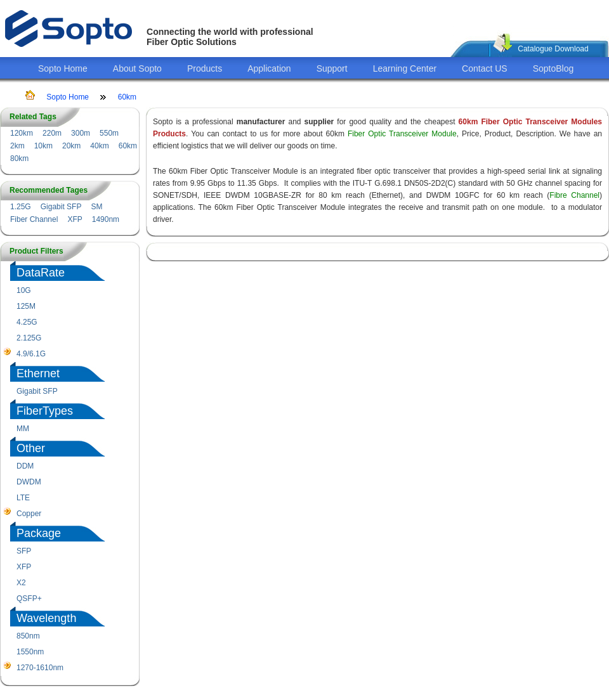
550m (109, 133)
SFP (24, 551)
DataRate (41, 273)
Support (332, 68)
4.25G (27, 322)
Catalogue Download (553, 49)
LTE (23, 498)
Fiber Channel (34, 219)
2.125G (29, 338)
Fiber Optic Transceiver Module (402, 134)
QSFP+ (29, 599)
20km (71, 146)
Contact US (485, 68)
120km (22, 133)
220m (52, 133)
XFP (75, 219)
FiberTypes (45, 411)
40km (99, 146)
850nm (28, 636)
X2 (21, 583)
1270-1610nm (40, 668)
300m (81, 133)
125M (26, 306)
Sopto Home (63, 68)
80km (19, 159)
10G (24, 290)
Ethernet (38, 373)
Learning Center (405, 68)
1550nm (30, 652)
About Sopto (137, 68)
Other (31, 448)
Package (39, 533)
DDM (25, 466)
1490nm (106, 219)
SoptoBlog (553, 68)
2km (17, 146)
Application (269, 68)
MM (23, 429)
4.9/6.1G (31, 354)
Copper (29, 514)
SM (96, 207)
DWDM (29, 482)
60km (127, 97)
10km (43, 146)
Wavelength (46, 618)
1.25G (21, 207)
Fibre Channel (574, 195)
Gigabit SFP (61, 207)
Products (205, 68)
